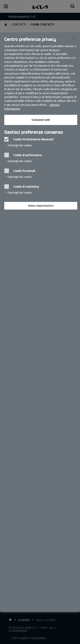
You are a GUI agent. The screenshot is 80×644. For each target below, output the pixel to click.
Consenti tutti (41, 120)
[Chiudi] (74, 39)
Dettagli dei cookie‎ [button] (20, 145)
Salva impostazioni (41, 206)
